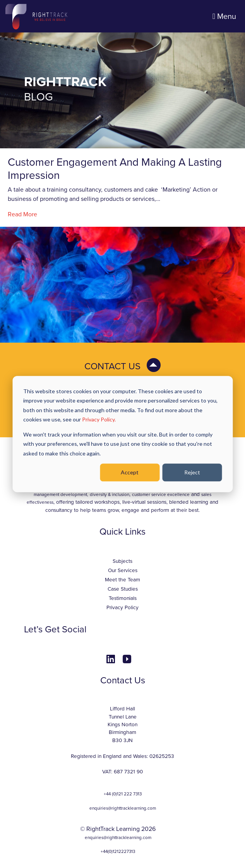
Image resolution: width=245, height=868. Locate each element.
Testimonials (123, 598)
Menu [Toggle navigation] (224, 17)
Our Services (123, 571)
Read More (22, 214)
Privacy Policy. (99, 419)
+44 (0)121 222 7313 (123, 794)
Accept (130, 472)
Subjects (122, 561)
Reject (192, 472)
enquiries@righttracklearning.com (123, 808)
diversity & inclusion (110, 494)
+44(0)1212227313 (118, 851)
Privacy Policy (122, 608)
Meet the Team (122, 580)
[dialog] (122, 434)
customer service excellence (161, 494)
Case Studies (123, 589)
